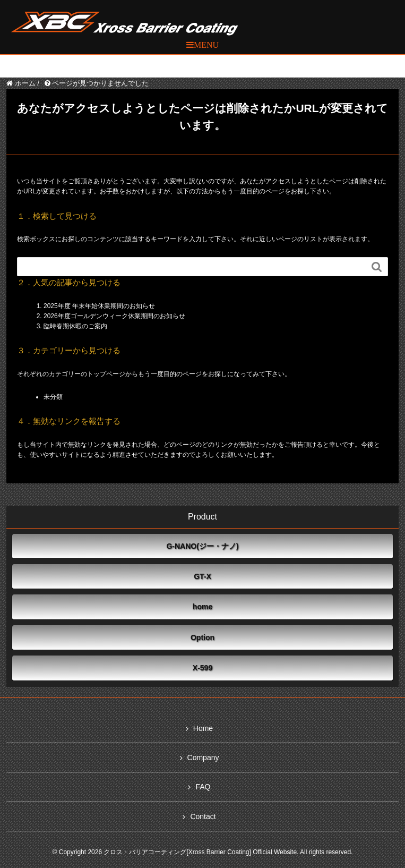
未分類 (53, 397)
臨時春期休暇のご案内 (75, 326)
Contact (203, 816)
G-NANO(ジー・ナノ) (202, 546)
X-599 (202, 668)
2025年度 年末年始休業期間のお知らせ (99, 306)
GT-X (202, 576)
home (202, 607)
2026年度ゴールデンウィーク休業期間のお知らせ (114, 316)
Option (202, 637)
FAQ (203, 787)
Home (203, 728)
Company (203, 758)
